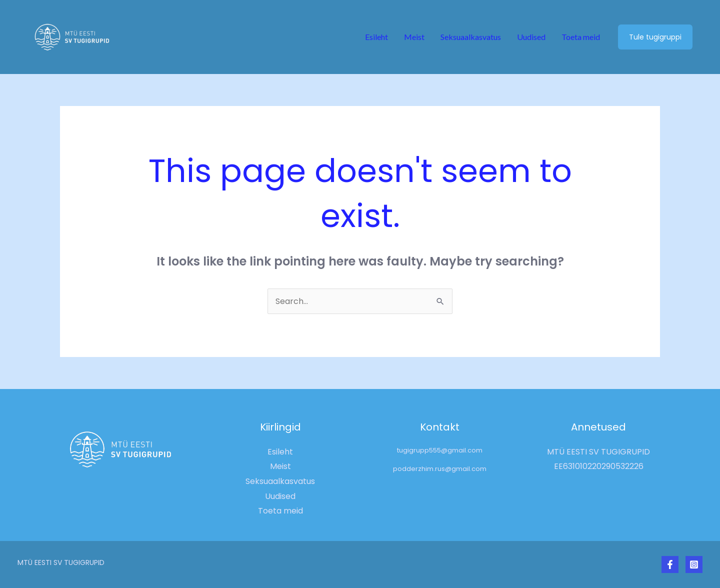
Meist (414, 37)
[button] (655, 37)
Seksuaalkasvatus (471, 37)
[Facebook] (670, 564)
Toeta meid (581, 37)
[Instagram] (694, 564)
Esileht (376, 37)
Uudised (531, 37)
